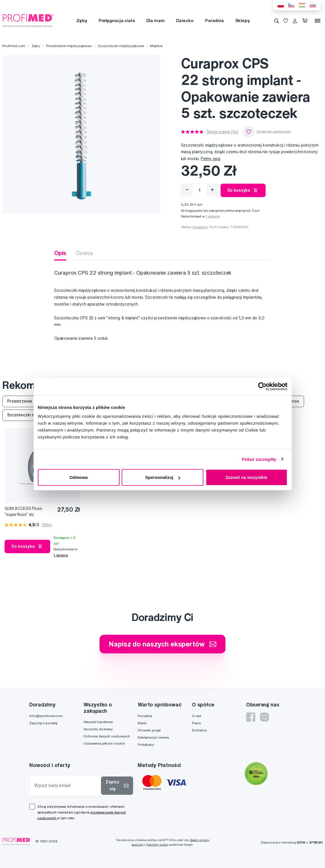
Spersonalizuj (163, 477)
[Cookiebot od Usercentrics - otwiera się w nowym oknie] (262, 386)
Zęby (82, 21)
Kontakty (199, 730)
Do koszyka (243, 191)
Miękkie (156, 46)
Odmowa (78, 477)
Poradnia (214, 21)
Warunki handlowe (98, 722)
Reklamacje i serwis (153, 737)
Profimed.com (14, 46)
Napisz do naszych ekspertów (162, 644)
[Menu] (318, 21)
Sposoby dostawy (98, 729)
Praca (196, 723)
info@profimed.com (46, 716)
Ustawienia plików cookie (104, 743)
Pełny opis (211, 159)
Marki (142, 723)
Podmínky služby (157, 845)
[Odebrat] (187, 190)
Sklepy (243, 21)
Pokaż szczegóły (259, 459)
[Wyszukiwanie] (277, 21)
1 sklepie (213, 216)
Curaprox (200, 227)
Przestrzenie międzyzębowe (69, 46)
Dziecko (185, 21)
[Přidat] (212, 190)
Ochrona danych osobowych (107, 736)
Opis (60, 253)
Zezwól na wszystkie (246, 477)
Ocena (84, 253)
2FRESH (316, 842)
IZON (301, 842)
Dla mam (155, 21)
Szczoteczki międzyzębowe (121, 46)
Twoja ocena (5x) (222, 132)
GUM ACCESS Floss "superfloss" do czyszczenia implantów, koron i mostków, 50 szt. (28, 512)
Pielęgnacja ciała (117, 21)
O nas (196, 716)
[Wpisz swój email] (66, 786)
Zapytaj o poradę (43, 723)
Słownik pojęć (149, 730)
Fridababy (146, 744)
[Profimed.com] (28, 20)
